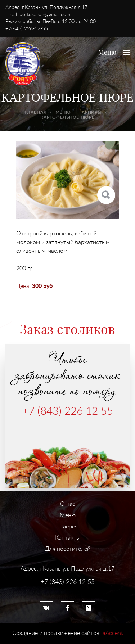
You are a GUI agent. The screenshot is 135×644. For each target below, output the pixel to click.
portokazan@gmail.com (45, 15)
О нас (68, 504)
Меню (63, 112)
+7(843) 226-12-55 (27, 29)
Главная (35, 112)
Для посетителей (68, 549)
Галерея (67, 527)
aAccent (113, 633)
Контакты (68, 538)
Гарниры (90, 112)
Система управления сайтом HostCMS (68, 589)
